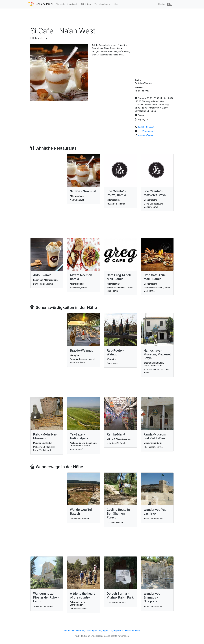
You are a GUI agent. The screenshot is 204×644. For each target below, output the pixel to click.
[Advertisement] (102, 18)
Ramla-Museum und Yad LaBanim (156, 436)
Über (116, 4)
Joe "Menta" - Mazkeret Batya (155, 193)
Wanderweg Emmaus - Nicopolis (152, 597)
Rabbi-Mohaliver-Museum (45, 436)
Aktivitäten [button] (86, 4)
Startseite (60, 4)
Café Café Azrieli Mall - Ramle (156, 277)
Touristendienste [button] (102, 4)
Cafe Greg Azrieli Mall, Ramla (119, 277)
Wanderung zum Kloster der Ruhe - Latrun (46, 597)
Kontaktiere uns (132, 631)
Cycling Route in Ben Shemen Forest (118, 514)
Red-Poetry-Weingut (115, 352)
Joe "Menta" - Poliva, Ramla (116, 193)
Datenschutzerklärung (75, 631)
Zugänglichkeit (116, 631)
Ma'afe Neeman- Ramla (82, 277)
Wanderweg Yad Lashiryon (155, 512)
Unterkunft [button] (72, 4)
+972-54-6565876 (146, 127)
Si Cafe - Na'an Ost (83, 191)
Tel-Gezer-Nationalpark (79, 436)
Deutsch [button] (166, 4)
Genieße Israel (44, 4)
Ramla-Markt (116, 434)
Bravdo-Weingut (81, 351)
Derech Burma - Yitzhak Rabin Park (120, 596)
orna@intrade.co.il (146, 131)
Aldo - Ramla (42, 275)
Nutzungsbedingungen (97, 631)
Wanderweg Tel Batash (81, 512)
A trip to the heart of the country (83, 596)
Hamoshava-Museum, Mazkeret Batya (157, 354)
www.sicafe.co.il (146, 135)
